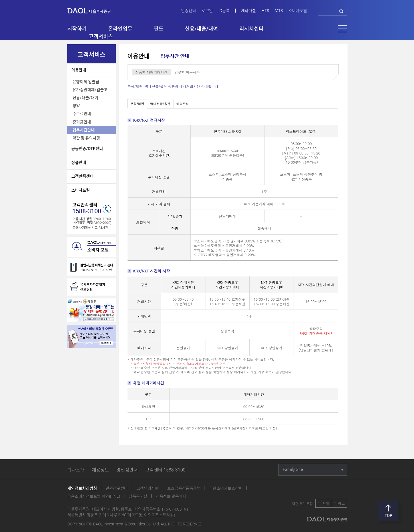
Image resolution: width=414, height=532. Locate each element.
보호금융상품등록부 (184, 488)
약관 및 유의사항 (86, 138)
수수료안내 (82, 114)
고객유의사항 (148, 488)
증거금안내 (82, 122)
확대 (326, 503)
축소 (342, 503)
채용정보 (100, 470)
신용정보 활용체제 (171, 496)
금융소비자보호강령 (226, 488)
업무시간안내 (84, 130)
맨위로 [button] (388, 511)
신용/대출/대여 (85, 98)
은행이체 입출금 (86, 82)
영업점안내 (127, 470)
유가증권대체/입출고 (90, 90)
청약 (76, 106)
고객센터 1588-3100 (165, 470)
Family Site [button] (293, 469)
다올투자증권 (93, 10)
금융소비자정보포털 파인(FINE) (94, 496)
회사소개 (76, 470)
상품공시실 (138, 496)
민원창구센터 (117, 488)
